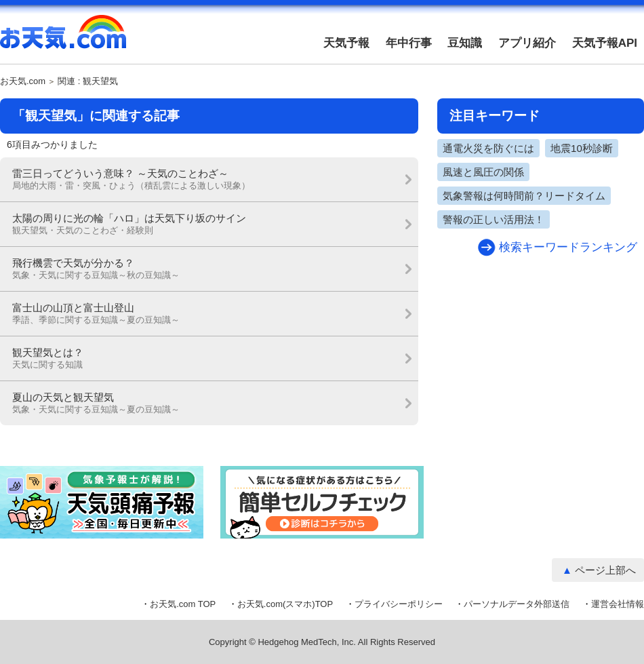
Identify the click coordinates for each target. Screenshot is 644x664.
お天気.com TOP (183, 604)
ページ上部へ (605, 570)
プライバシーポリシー (399, 604)
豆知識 (465, 43)
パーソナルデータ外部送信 (517, 604)
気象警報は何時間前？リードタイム (524, 196)
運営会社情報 (618, 604)
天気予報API (605, 43)
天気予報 (346, 43)
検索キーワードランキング (568, 247)
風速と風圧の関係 (483, 172)
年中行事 (409, 43)
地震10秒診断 (582, 148)
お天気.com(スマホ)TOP (285, 604)
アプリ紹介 (527, 43)
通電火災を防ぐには (488, 148)
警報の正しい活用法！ (494, 219)
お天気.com (63, 39)
